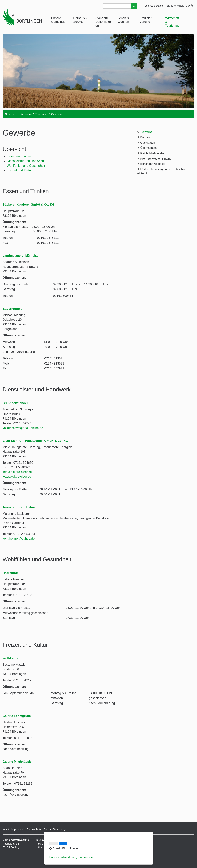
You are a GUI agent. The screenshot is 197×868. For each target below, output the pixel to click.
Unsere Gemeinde (58, 20)
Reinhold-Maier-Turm (152, 153)
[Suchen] (134, 6)
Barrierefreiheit (175, 6)
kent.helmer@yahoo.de (19, 539)
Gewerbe (145, 132)
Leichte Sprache (154, 6)
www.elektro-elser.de (17, 477)
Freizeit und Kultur (19, 170)
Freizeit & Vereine (146, 20)
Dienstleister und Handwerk (26, 161)
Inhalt (6, 829)
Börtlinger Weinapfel (152, 164)
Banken (144, 137)
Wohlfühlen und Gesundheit (26, 166)
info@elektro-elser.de (17, 472)
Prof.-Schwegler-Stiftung (154, 158)
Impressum (18, 829)
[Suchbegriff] (120, 6)
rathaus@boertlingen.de (50, 847)
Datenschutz (34, 829)
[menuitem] (60, 20)
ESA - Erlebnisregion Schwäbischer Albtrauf (161, 171)
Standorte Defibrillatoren (103, 22)
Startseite (11, 114)
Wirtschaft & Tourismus (172, 22)
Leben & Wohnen (123, 20)
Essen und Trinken (20, 156)
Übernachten (147, 148)
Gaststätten (146, 142)
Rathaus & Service (80, 20)
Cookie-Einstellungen (56, 829)
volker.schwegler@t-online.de (23, 428)
